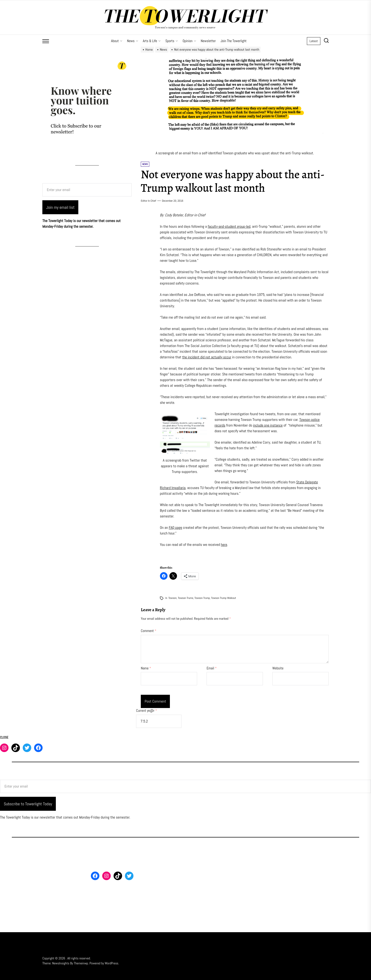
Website (278, 668)
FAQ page (175, 528)
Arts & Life (152, 41)
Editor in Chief (148, 201)
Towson (173, 598)
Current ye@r (146, 710)
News (133, 41)
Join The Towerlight (234, 41)
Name (146, 668)
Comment (148, 631)
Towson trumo (186, 598)
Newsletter (208, 41)
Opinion (189, 41)
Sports (172, 41)
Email (212, 668)
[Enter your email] (87, 190)
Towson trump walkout (223, 598)
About (117, 41)
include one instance (268, 425)
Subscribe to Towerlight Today (28, 804)
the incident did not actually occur (207, 357)
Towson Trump (202, 598)
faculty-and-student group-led (229, 226)
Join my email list (60, 207)
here (224, 545)
